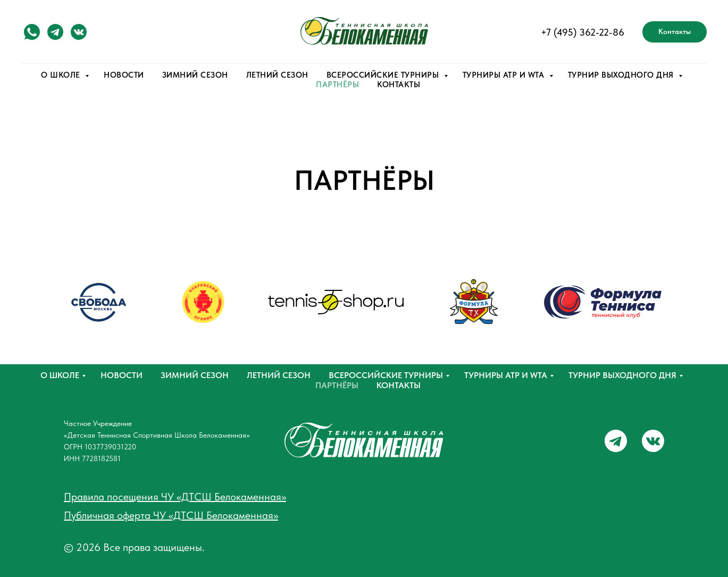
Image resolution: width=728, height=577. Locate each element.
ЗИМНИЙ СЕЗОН (195, 75)
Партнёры (337, 385)
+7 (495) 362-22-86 (583, 32)
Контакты (399, 385)
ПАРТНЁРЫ (337, 85)
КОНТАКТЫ (399, 85)
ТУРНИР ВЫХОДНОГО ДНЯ (622, 75)
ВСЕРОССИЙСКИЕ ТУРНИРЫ (384, 75)
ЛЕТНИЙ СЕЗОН (277, 75)
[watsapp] (32, 32)
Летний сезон (279, 375)
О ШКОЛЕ (62, 75)
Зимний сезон (195, 375)
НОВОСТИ (124, 75)
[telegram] (55, 32)
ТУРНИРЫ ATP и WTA (505, 75)
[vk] (79, 32)
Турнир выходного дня (622, 375)
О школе (60, 375)
